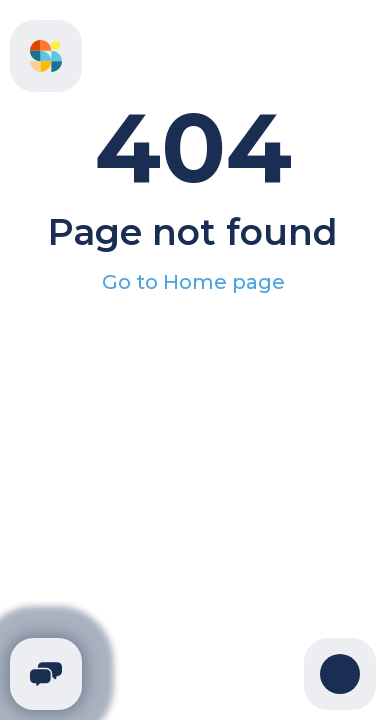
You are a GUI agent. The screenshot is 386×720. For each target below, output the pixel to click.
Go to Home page (193, 282)
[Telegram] (46, 674)
